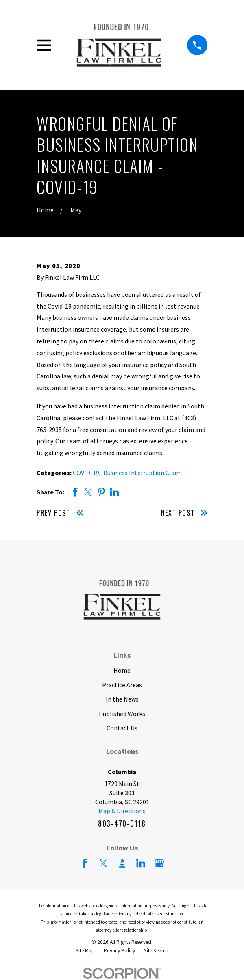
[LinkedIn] (141, 863)
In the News (122, 699)
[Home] (119, 45)
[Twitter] (103, 863)
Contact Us (122, 728)
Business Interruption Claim (143, 473)
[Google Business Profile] (159, 863)
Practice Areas (122, 685)
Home (122, 670)
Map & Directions (122, 811)
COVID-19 (86, 473)
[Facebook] (85, 863)
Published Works (122, 714)
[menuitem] (85, 951)
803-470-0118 (122, 823)
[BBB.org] (122, 863)
